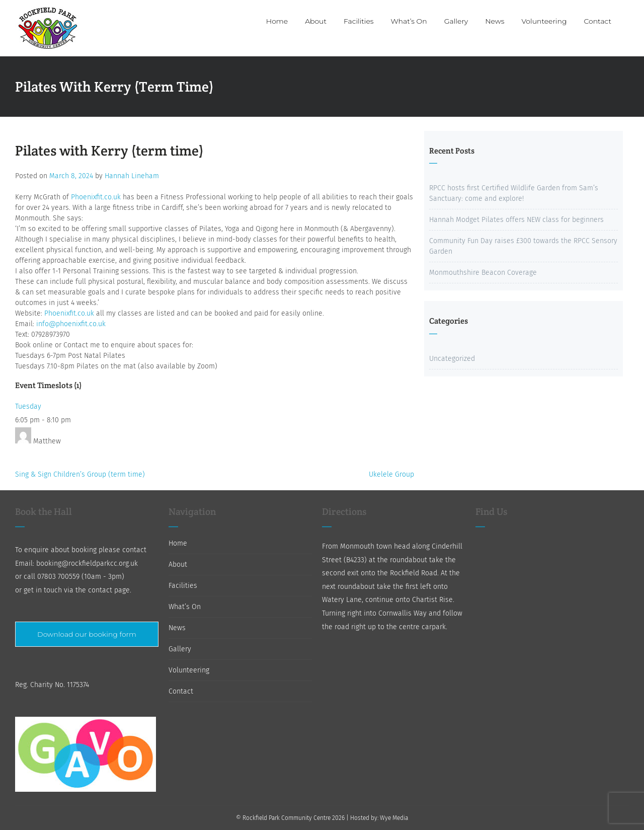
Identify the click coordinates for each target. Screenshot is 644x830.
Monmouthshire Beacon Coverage (483, 273)
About (178, 564)
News (177, 628)
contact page (109, 590)
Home (178, 543)
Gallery (180, 649)
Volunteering (189, 670)
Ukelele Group (391, 474)
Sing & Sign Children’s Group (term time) (80, 474)
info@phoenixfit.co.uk (71, 324)
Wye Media (394, 818)
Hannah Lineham (132, 176)
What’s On (185, 607)
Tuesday (28, 406)
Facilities (183, 586)
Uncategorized (452, 359)
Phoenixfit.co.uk (96, 197)
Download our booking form (87, 634)
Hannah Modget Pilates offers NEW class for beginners (516, 220)
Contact (181, 691)
